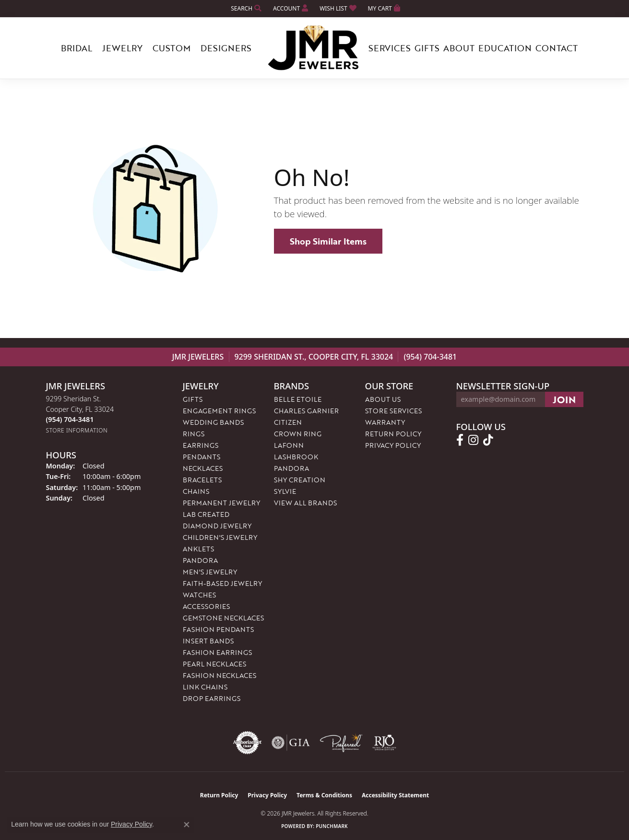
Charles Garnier (306, 411)
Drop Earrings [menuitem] (212, 698)
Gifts (427, 48)
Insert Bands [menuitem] (208, 641)
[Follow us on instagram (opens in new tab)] (473, 440)
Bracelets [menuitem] (202, 480)
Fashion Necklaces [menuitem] (220, 675)
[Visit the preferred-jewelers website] (341, 743)
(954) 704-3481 (430, 357)
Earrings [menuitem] (201, 445)
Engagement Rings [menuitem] (219, 411)
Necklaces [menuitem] (203, 468)
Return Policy (393, 434)
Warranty (385, 422)
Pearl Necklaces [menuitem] (214, 664)
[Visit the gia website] (291, 743)
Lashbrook (296, 457)
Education (505, 48)
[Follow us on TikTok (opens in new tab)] (488, 440)
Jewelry (122, 48)
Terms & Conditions (324, 795)
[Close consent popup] (187, 825)
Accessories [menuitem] (206, 606)
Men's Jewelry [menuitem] (210, 572)
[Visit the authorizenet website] (248, 743)
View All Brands (305, 503)
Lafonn (289, 445)
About (459, 48)
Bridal (77, 48)
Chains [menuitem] (196, 491)
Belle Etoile (298, 399)
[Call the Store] (70, 419)
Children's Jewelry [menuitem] (220, 537)
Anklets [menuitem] (198, 549)
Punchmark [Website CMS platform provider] (332, 826)
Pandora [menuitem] (200, 560)
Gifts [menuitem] (193, 399)
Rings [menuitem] (194, 434)
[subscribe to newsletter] (564, 399)
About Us (383, 399)
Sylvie (285, 491)
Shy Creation (300, 480)
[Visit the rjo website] (384, 743)
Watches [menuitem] (199, 595)
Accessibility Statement (395, 795)
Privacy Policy (393, 445)
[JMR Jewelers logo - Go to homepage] (315, 48)
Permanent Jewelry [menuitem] (221, 503)
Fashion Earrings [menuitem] (217, 652)
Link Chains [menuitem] (205, 687)
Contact (557, 48)
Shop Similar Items (328, 241)
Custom (172, 48)
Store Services (393, 411)
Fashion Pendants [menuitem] (218, 629)
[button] (245, 8)
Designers (226, 48)
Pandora (291, 468)
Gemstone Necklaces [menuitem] (223, 618)
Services (390, 48)
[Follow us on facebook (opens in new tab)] (460, 440)
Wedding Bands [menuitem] (213, 422)
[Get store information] (77, 430)
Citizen (288, 422)
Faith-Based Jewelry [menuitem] (222, 583)
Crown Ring (298, 434)
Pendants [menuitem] (202, 457)
